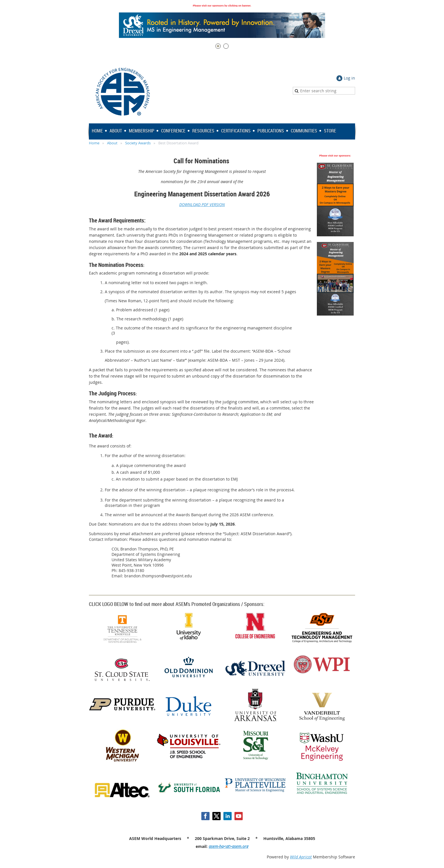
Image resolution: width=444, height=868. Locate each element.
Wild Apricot (301, 857)
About (112, 143)
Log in (349, 78)
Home (94, 143)
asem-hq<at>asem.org (229, 846)
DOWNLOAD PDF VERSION (202, 204)
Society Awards (138, 143)
